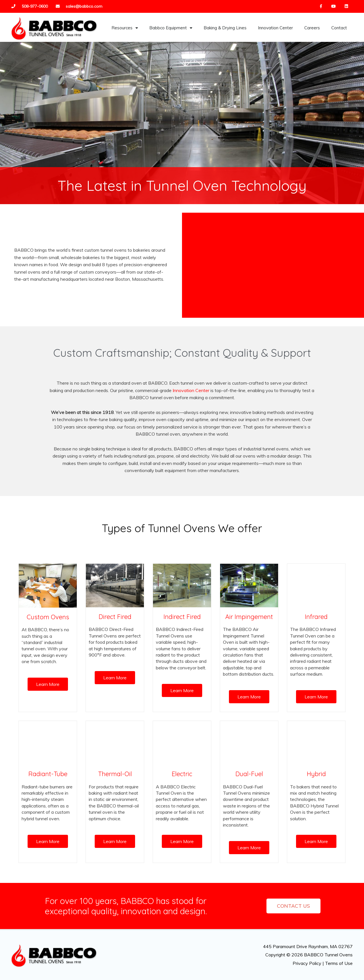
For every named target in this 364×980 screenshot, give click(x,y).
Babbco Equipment (171, 28)
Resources (125, 28)
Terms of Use (339, 963)
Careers (312, 28)
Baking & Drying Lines (225, 28)
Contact (339, 28)
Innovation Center (275, 28)
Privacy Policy (307, 963)
